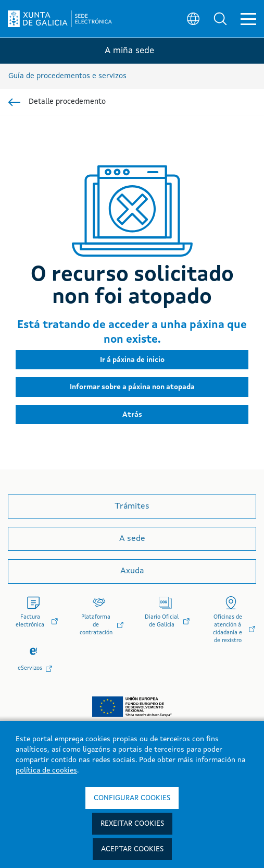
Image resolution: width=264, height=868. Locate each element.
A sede (132, 539)
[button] (220, 19)
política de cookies (46, 770)
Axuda (132, 571)
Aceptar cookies (132, 849)
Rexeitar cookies (132, 824)
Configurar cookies (132, 798)
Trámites (132, 507)
